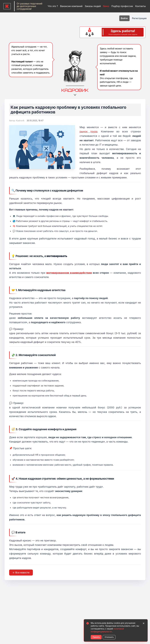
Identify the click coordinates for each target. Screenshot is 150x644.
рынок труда (88, 131)
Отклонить (109, 637)
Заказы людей (93, 6)
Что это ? (53, 6)
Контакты (140, 6)
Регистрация (139, 18)
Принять (96, 637)
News (106, 6)
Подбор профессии (122, 6)
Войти (124, 18)
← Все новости (21, 573)
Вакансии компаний (71, 6)
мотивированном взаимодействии (69, 273)
